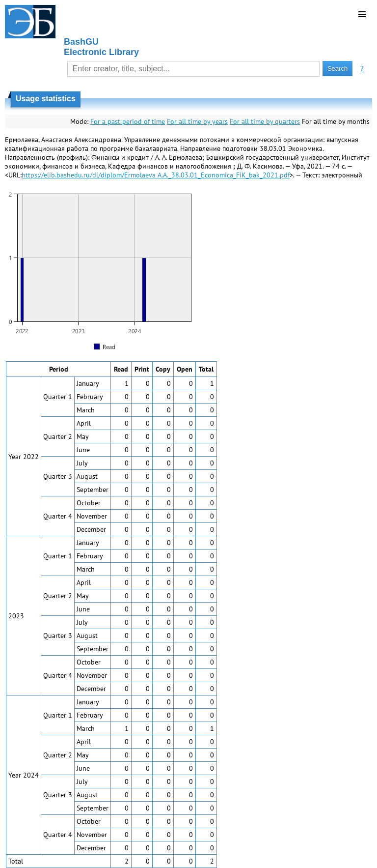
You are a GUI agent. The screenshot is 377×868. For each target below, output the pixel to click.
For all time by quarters (265, 121)
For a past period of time (128, 121)
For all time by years (197, 121)
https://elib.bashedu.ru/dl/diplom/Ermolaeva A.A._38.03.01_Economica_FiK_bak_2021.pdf (156, 175)
